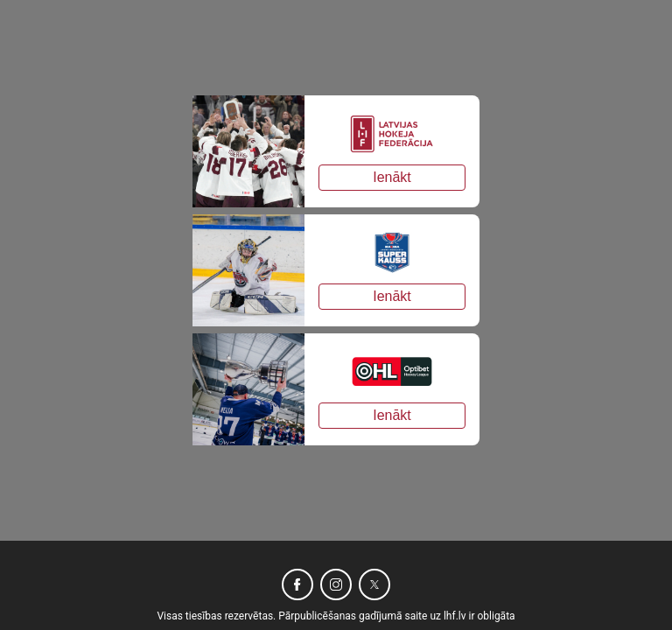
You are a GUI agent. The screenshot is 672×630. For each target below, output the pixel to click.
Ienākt (392, 177)
